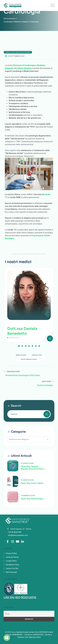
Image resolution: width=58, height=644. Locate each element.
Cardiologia (37, 355)
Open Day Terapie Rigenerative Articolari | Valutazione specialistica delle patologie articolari (33, 468)
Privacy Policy (11, 553)
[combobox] (29, 439)
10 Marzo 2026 (27, 463)
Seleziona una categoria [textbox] (19, 439)
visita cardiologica (29, 359)
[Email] (29, 614)
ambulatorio (21, 355)
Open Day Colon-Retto (32, 483)
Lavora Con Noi (12, 568)
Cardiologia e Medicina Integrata (18, 52)
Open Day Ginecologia (32, 499)
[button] (19, 346)
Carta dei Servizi (12, 557)
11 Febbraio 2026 (28, 496)
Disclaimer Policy (13, 565)
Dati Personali (11, 572)
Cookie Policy (11, 561)
